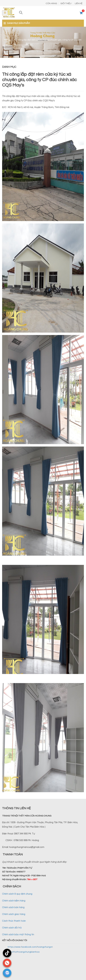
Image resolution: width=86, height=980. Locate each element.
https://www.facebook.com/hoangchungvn (30, 947)
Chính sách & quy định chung (17, 894)
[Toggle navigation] (5, 13)
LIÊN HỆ (79, 3)
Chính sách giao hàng (14, 914)
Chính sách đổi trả (12, 928)
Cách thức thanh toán (14, 921)
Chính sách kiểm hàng (14, 901)
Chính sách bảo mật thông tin (18, 935)
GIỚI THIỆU (66, 3)
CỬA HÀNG (51, 3)
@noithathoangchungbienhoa (24, 952)
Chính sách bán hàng (13, 907)
